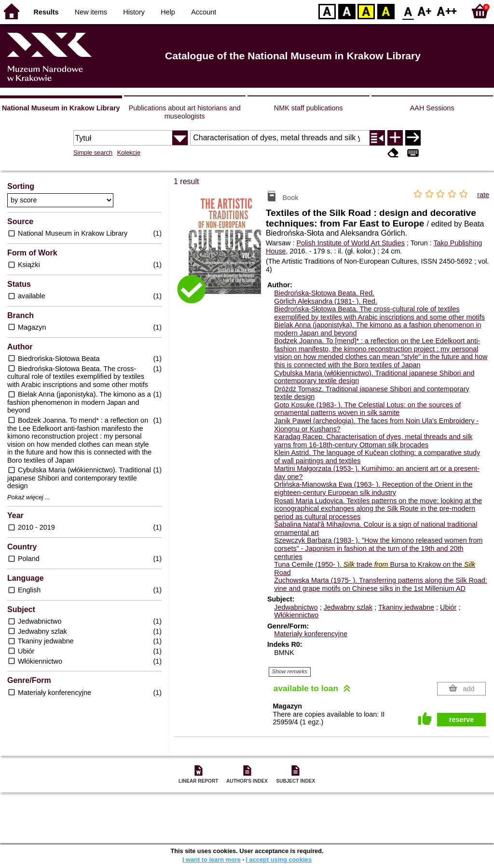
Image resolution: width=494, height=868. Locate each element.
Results (46, 12)
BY (386, 11)
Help (168, 12)
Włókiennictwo (296, 615)
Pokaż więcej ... (29, 497)
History (134, 12)
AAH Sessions (432, 108)
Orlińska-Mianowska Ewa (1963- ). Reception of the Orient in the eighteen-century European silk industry (373, 488)
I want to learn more (212, 860)
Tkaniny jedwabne (406, 607)
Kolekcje (129, 153)
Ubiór (448, 607)
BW (347, 11)
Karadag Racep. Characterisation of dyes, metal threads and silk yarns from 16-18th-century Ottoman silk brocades (373, 441)
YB (366, 11)
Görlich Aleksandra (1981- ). (326, 301)
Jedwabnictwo (296, 607)
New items (91, 12)
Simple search (93, 153)
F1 (425, 11)
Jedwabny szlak (348, 607)
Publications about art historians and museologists (185, 112)
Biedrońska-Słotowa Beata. (324, 293)
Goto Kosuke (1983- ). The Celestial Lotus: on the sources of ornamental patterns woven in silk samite (367, 409)
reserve (461, 720)
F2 (447, 11)
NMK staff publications (309, 108)
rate (483, 195)
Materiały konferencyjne (311, 634)
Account (204, 12)
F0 (408, 11)
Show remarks (290, 671)
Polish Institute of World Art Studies (350, 243)
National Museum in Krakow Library (61, 108)
